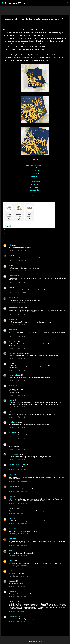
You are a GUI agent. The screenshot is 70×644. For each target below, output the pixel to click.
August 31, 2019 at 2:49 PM (17, 325)
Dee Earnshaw (13, 616)
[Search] (29, 3)
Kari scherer (12, 444)
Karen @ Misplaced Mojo (16, 353)
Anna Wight (35, 171)
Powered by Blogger (35, 642)
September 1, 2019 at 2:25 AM (18, 470)
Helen (10, 496)
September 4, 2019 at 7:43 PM (18, 611)
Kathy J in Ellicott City (15, 475)
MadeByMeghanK (14, 375)
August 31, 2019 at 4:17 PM (17, 358)
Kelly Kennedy (13, 529)
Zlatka (11, 591)
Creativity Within (16, 3)
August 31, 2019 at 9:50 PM (17, 449)
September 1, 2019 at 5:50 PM (18, 524)
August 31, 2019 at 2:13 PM (17, 314)
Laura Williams (35, 187)
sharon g (11, 319)
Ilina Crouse (35, 179)
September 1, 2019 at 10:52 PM (18, 534)
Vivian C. (11, 561)
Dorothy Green (13, 422)
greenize (11, 330)
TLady (11, 400)
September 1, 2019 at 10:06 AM (18, 503)
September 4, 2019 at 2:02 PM (18, 596)
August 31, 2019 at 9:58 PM (17, 459)
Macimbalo (12, 486)
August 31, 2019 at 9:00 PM (17, 427)
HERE (46, 49)
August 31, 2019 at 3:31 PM (17, 336)
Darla (10, 287)
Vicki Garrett (35, 196)
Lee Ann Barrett (13, 298)
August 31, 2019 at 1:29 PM (17, 303)
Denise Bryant (13, 276)
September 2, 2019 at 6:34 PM (18, 566)
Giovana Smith (35, 176)
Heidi (10, 245)
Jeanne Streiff (35, 182)
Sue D (10, 571)
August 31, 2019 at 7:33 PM (17, 417)
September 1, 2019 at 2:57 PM (18, 513)
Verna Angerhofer (14, 454)
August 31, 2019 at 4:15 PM (17, 348)
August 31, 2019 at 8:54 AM (17, 260)
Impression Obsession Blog (35, 165)
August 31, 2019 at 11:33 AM (18, 271)
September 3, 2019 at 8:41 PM (18, 586)
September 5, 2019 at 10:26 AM (18, 621)
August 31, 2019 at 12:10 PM (17, 293)
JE (9, 265)
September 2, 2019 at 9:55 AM (18, 545)
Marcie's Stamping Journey (17, 464)
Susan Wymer (35, 193)
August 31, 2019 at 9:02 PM (17, 439)
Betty (10, 255)
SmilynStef (12, 550)
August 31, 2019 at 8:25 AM (17, 250)
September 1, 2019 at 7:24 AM (18, 481)
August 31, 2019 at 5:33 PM (17, 407)
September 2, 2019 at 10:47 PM (18, 576)
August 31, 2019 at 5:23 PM (17, 380)
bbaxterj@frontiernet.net (16, 308)
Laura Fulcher (35, 185)
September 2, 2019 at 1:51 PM (18, 556)
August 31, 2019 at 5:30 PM (17, 395)
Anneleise (12, 581)
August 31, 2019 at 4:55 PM (17, 370)
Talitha (11, 412)
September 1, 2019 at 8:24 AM (18, 491)
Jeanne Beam (13, 432)
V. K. (10, 363)
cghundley (12, 385)
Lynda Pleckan (35, 190)
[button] (4, 25)
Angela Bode (35, 168)
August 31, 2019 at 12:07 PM (17, 282)
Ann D (11, 518)
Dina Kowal (35, 173)
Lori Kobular (12, 539)
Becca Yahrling (13, 341)
